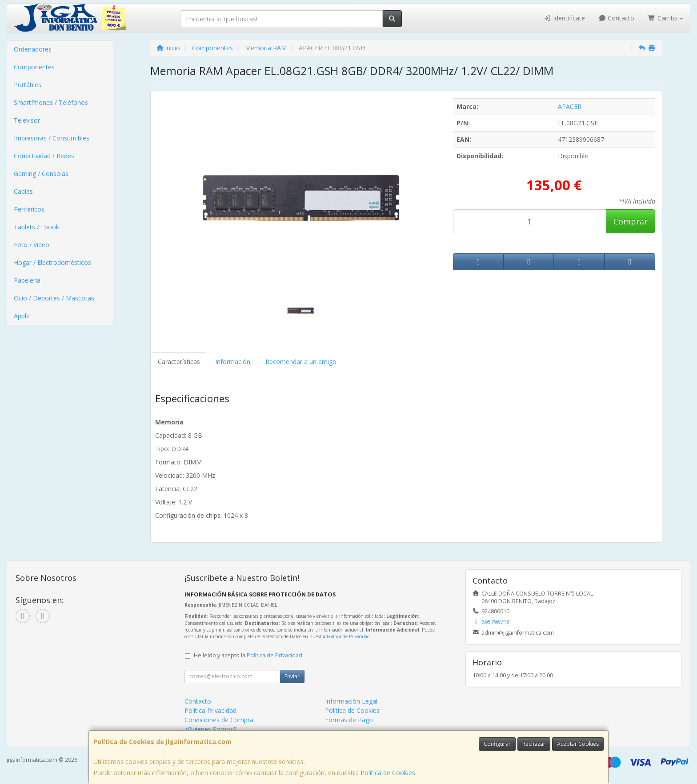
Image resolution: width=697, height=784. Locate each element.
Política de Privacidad (348, 636)
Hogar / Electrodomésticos (52, 262)
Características (179, 362)
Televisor (27, 120)
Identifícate (564, 18)
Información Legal (351, 701)
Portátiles (28, 85)
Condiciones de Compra (219, 720)
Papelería (27, 280)
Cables (23, 191)
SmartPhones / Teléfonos (51, 102)
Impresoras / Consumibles (52, 138)
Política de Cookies (388, 773)
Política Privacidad (210, 710)
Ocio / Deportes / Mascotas (54, 298)
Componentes (34, 67)
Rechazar (534, 744)
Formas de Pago (349, 720)
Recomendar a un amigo (301, 362)
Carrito (665, 18)
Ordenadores (33, 49)
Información (233, 362)
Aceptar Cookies (578, 744)
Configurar (497, 744)
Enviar (292, 676)
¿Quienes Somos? (210, 729)
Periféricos (29, 209)
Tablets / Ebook (36, 227)
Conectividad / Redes (44, 156)
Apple (22, 316)
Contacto (617, 18)
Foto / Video (32, 245)
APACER (570, 106)
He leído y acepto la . (249, 655)
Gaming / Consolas (41, 174)
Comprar (631, 221)
